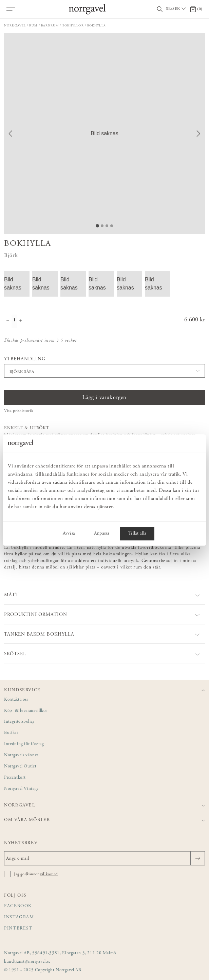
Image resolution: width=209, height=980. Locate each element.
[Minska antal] (8, 321)
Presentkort (15, 778)
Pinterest (18, 929)
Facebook (18, 906)
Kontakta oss (16, 700)
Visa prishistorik (19, 411)
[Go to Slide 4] (112, 226)
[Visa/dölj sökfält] (160, 9)
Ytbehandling (25, 359)
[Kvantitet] (14, 321)
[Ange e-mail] (104, 858)
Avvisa (69, 534)
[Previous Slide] (11, 134)
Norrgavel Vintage (21, 789)
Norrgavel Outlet (20, 767)
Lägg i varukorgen (104, 398)
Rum (33, 26)
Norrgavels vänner (21, 755)
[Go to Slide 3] (107, 226)
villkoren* (49, 874)
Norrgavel (15, 26)
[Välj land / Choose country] (176, 9)
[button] (104, 134)
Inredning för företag (24, 744)
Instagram (19, 917)
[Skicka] (198, 858)
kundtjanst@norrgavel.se (27, 962)
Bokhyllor (73, 26)
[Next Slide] (198, 134)
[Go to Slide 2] (102, 226)
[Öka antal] (21, 321)
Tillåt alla (137, 534)
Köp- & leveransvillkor (26, 711)
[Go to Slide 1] (97, 226)
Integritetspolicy (20, 722)
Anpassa (102, 534)
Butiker (11, 733)
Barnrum (50, 26)
